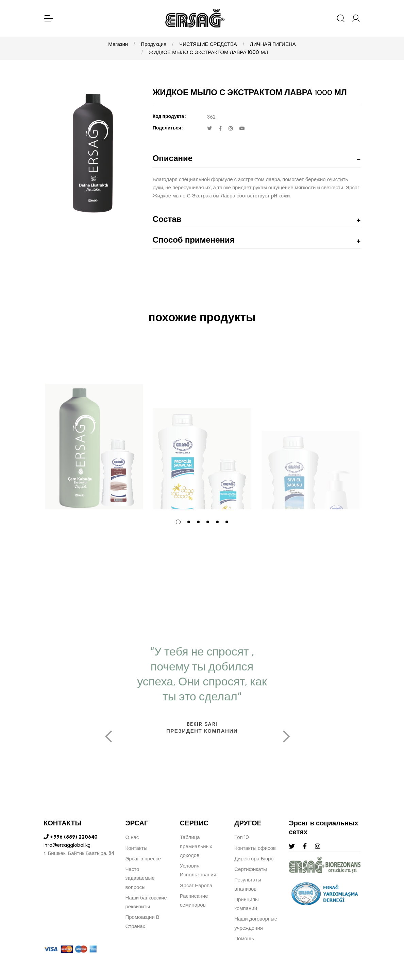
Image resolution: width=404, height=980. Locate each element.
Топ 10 (241, 837)
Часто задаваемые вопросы (140, 878)
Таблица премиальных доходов (196, 846)
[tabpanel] (94, 426)
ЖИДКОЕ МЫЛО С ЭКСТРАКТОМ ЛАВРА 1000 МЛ (208, 52)
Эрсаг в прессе (143, 859)
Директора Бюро (254, 859)
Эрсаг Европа (196, 886)
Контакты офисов (255, 848)
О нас (132, 837)
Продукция (154, 44)
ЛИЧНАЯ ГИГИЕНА (273, 44)
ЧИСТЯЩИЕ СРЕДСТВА (208, 44)
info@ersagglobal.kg (67, 845)
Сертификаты (251, 869)
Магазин (118, 44)
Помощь (244, 939)
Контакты (137, 848)
